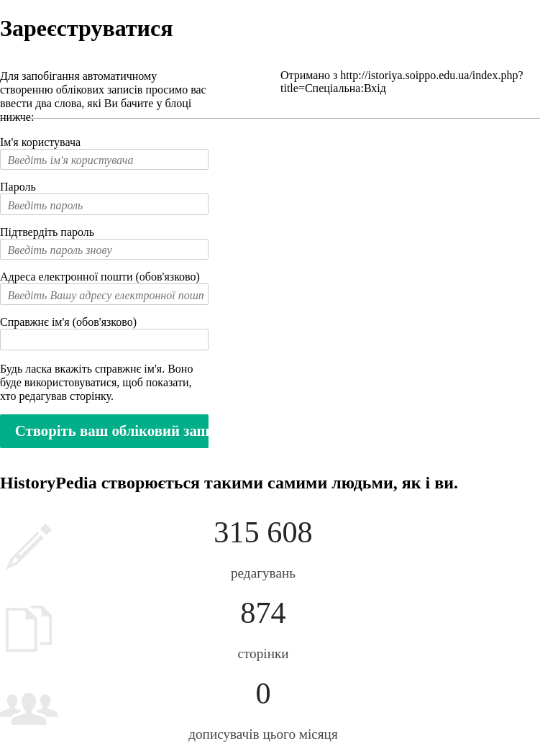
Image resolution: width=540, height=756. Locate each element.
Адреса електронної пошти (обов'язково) (100, 277)
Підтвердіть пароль (47, 232)
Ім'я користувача (40, 142)
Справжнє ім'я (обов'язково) (68, 322)
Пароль (18, 187)
